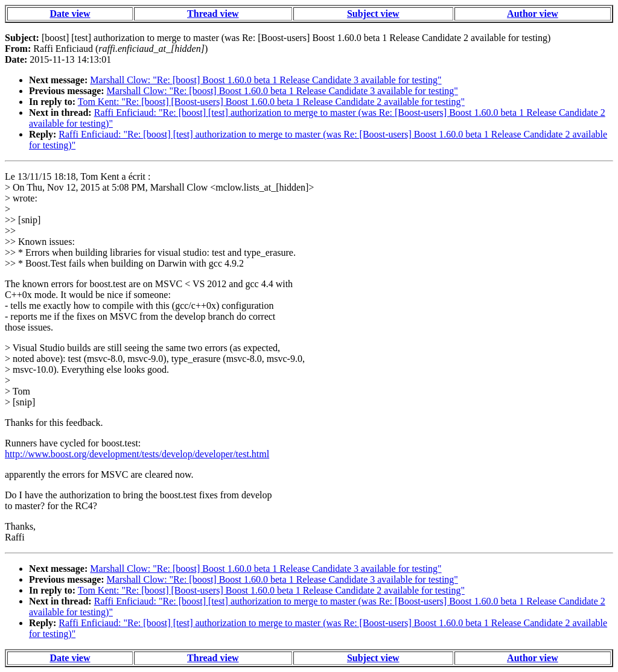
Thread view (213, 14)
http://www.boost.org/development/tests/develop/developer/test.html (137, 454)
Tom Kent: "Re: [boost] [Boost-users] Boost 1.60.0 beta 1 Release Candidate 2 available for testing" (271, 102)
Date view (70, 14)
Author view (533, 14)
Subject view (373, 14)
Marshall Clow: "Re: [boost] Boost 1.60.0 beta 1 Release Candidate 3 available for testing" (266, 80)
